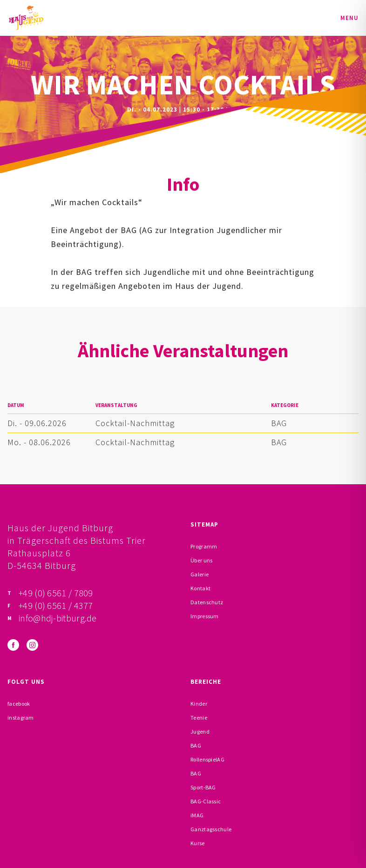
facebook (19, 704)
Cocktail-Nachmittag (135, 423)
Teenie (199, 718)
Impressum (205, 616)
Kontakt (200, 588)
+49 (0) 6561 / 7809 (56, 593)
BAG (279, 423)
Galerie (200, 574)
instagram (21, 718)
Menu (349, 18)
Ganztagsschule (211, 829)
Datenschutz (207, 602)
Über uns (201, 560)
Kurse (198, 843)
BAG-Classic (206, 801)
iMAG (197, 815)
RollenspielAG (207, 759)
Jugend (200, 731)
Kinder (199, 704)
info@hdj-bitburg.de (58, 618)
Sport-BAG (203, 787)
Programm (204, 546)
